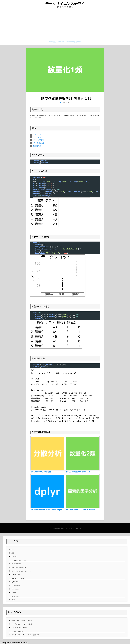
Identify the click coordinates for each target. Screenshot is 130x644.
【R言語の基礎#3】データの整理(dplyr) (46, 511)
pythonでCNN (16, 576)
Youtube (69, 44)
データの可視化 (39, 142)
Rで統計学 (14, 594)
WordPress (78, 530)
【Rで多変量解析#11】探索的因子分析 (80, 511)
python (60, 44)
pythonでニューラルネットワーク (21, 580)
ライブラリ (37, 136)
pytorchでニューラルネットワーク (21, 573)
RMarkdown (15, 591)
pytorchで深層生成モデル (19, 569)
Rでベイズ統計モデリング (19, 562)
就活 (77, 44)
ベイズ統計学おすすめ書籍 (19, 629)
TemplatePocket (64, 530)
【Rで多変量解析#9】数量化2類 (78, 473)
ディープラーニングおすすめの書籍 (22, 622)
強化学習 (14, 558)
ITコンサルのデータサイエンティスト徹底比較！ (25, 637)
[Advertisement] (65, 25)
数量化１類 (37, 147)
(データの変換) (38, 145)
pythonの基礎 (15, 584)
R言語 (52, 44)
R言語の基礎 (15, 598)
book (83, 44)
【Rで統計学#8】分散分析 (41, 473)
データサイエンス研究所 (65, 5)
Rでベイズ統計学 (16, 566)
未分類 (13, 602)
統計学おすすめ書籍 (17, 633)
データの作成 (38, 139)
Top (46, 44)
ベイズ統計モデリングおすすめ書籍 (22, 626)
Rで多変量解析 (16, 587)
